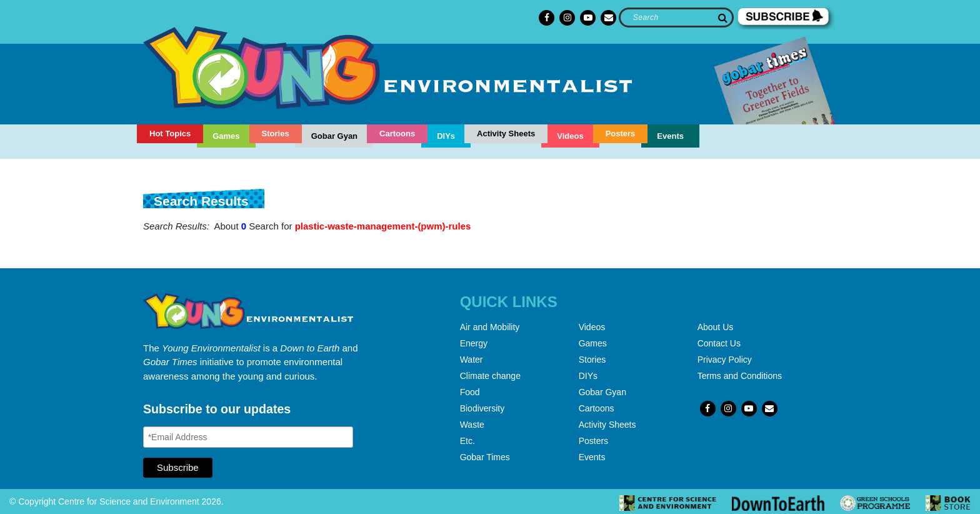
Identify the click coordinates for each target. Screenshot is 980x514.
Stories (276, 134)
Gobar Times (485, 457)
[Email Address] (248, 437)
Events (670, 136)
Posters (621, 134)
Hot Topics (170, 134)
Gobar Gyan (334, 136)
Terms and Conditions (740, 376)
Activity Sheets (506, 134)
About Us (716, 327)
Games (226, 136)
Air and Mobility (490, 327)
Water (472, 360)
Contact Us (719, 343)
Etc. (467, 441)
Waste (472, 425)
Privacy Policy (725, 360)
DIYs (446, 136)
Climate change (490, 376)
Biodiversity (482, 408)
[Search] (676, 18)
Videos (570, 136)
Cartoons (397, 134)
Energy (474, 343)
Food (470, 392)
